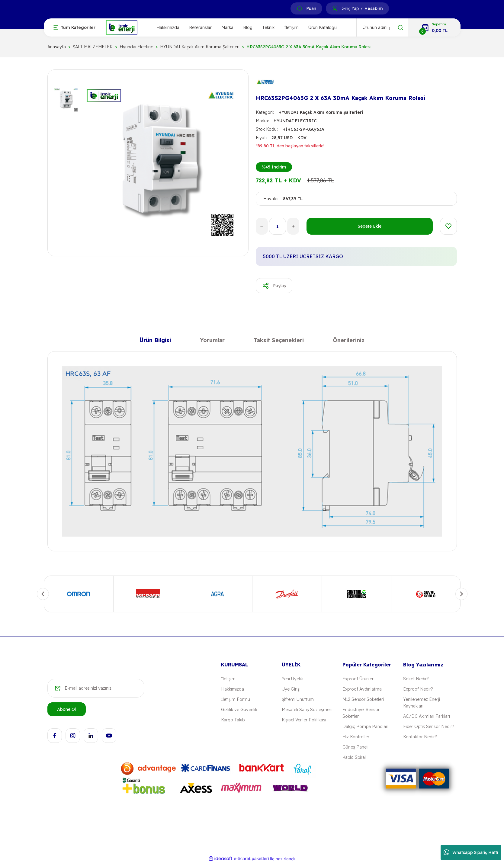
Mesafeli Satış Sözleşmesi (307, 710)
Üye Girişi (291, 689)
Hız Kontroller (356, 737)
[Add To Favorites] (448, 226)
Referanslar (200, 27)
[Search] (382, 27)
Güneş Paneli (355, 747)
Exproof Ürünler (358, 679)
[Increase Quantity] (293, 226)
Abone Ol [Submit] (66, 709)
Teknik (268, 27)
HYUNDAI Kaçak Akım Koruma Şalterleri (321, 112)
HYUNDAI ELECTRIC (295, 121)
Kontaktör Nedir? (420, 737)
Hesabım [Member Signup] (374, 8)
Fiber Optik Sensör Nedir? (429, 727)
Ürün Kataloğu (323, 27)
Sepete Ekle (370, 226)
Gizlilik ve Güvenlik (239, 710)
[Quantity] (278, 226)
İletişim (291, 27)
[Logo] (122, 27)
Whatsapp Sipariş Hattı (471, 852)
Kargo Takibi (233, 720)
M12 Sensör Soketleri (363, 699)
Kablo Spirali (355, 757)
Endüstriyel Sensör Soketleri (361, 713)
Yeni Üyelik (292, 679)
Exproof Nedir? (418, 689)
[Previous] (43, 594)
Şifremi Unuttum (298, 699)
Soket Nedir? (416, 679)
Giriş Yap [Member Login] (350, 8)
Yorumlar (212, 341)
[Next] (461, 594)
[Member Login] (335, 8)
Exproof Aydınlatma (362, 689)
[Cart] (434, 27)
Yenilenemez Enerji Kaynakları (422, 703)
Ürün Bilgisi (155, 341)
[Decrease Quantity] (262, 226)
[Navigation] (74, 27)
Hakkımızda (168, 27)
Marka (227, 27)
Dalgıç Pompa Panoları (365, 727)
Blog (248, 27)
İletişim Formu (236, 699)
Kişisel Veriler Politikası (304, 720)
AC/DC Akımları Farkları (427, 716)
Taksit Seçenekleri (279, 341)
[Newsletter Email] (96, 688)
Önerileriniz (349, 341)
